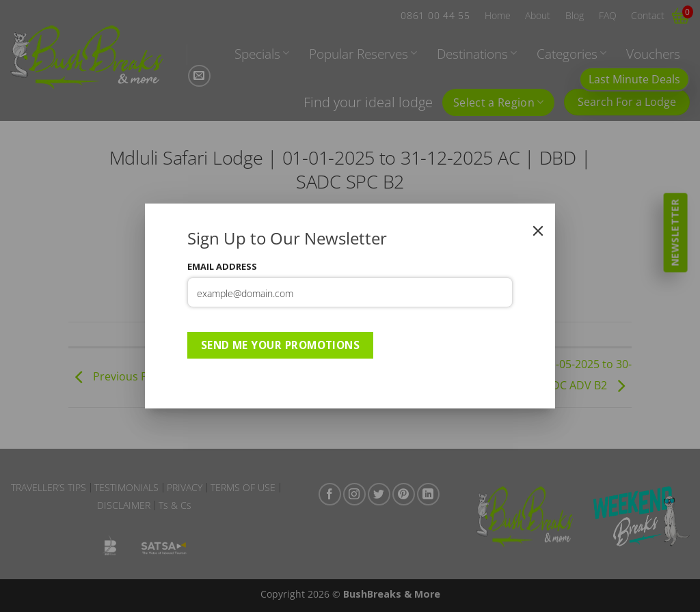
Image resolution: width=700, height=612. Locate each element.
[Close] (538, 231)
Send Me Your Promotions (281, 345)
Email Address (222, 266)
